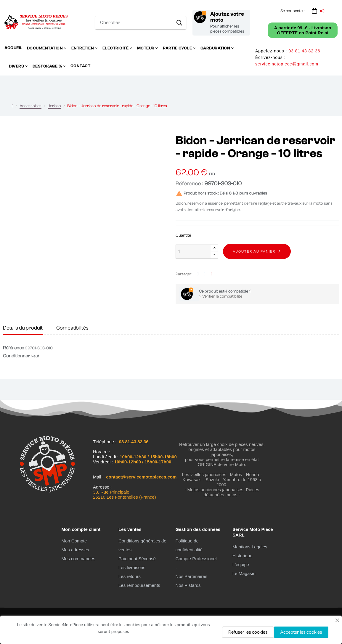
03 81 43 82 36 (304, 51)
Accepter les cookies (301, 632)
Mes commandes (78, 559)
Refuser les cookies (248, 632)
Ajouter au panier (254, 251)
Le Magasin (244, 573)
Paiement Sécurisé (137, 559)
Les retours (130, 576)
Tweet (205, 274)
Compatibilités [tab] (72, 328)
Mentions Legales (250, 547)
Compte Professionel (196, 559)
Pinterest (212, 274)
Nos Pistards (188, 585)
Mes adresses (75, 550)
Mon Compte (74, 541)
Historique (243, 556)
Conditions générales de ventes (142, 545)
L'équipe (241, 564)
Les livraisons (132, 567)
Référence (13, 348)
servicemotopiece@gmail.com (287, 64)
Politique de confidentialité (189, 545)
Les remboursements (139, 585)
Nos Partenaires (191, 576)
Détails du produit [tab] (23, 328)
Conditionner (16, 356)
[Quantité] (193, 252)
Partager (198, 274)
